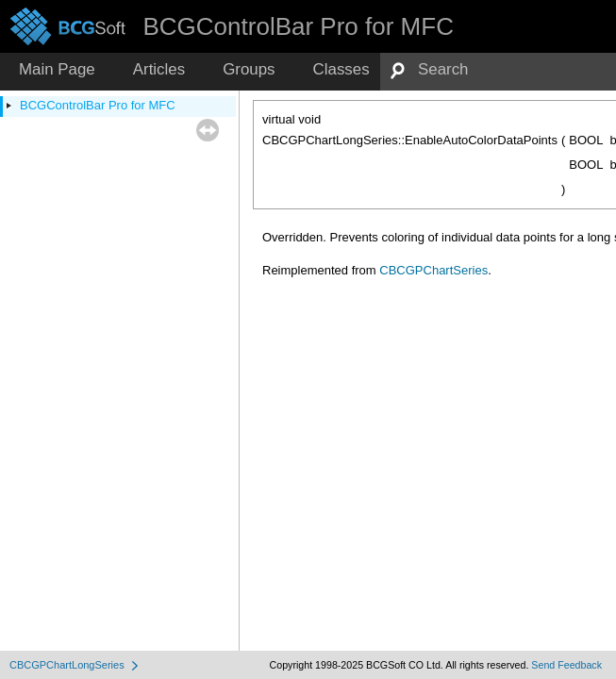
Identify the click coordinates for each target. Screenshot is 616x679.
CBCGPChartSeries (433, 270)
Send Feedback (566, 665)
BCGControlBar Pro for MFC (98, 105)
